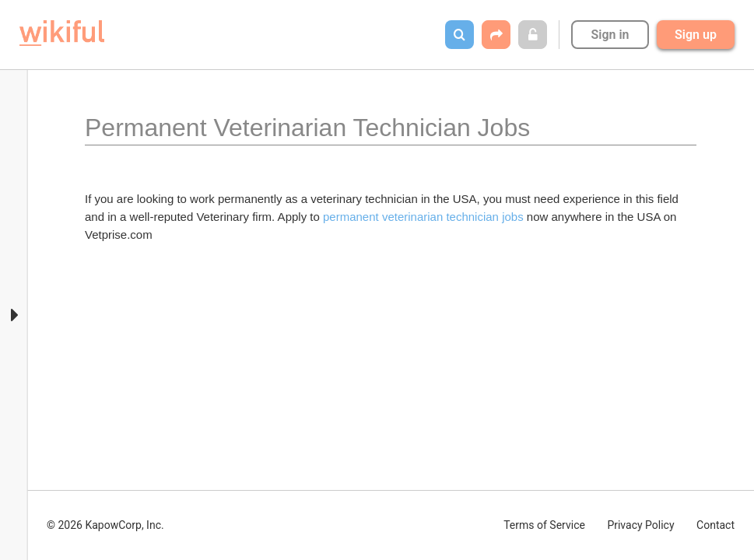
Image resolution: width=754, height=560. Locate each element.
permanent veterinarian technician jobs (423, 217)
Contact (715, 525)
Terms (544, 525)
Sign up (696, 35)
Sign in (610, 35)
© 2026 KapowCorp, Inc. (105, 525)
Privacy (640, 525)
